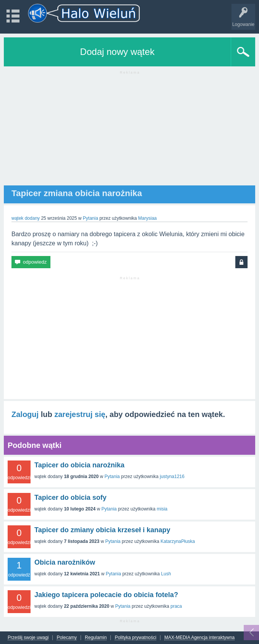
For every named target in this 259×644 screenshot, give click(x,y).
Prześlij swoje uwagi (28, 638)
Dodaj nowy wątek (117, 52)
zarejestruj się (80, 414)
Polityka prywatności (135, 638)
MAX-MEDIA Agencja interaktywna (199, 638)
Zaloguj (25, 414)
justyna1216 (172, 477)
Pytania (91, 218)
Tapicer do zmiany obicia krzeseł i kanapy (102, 530)
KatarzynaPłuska (178, 541)
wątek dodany (26, 218)
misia (162, 509)
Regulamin (96, 638)
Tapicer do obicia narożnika (79, 465)
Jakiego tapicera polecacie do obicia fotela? (106, 595)
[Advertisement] (129, 132)
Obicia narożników (65, 562)
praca (176, 606)
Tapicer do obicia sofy (70, 497)
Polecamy (67, 638)
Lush (166, 574)
